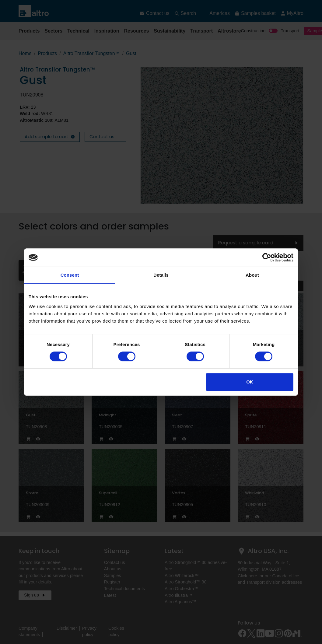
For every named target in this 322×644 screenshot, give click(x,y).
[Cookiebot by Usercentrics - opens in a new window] (267, 257)
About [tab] (252, 275)
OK (250, 382)
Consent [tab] (70, 275)
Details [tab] (161, 275)
